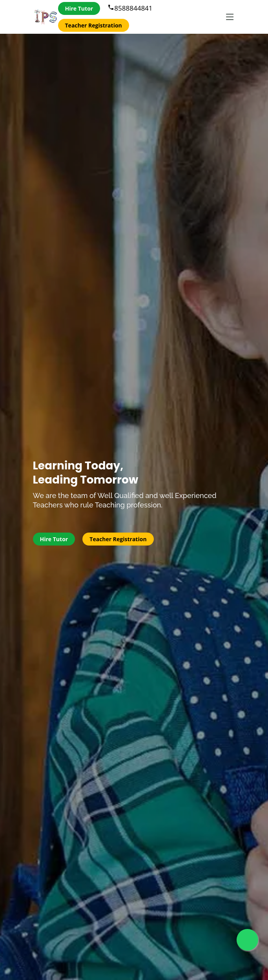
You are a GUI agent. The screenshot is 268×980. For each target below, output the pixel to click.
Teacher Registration (94, 25)
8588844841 (130, 8)
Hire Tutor (79, 8)
